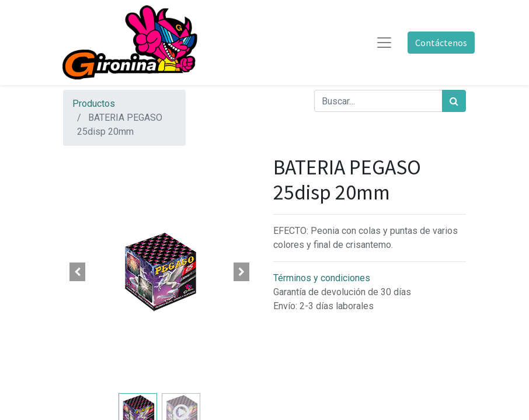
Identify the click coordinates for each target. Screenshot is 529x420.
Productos (94, 104)
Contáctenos (441, 43)
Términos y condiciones (322, 278)
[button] (78, 272)
